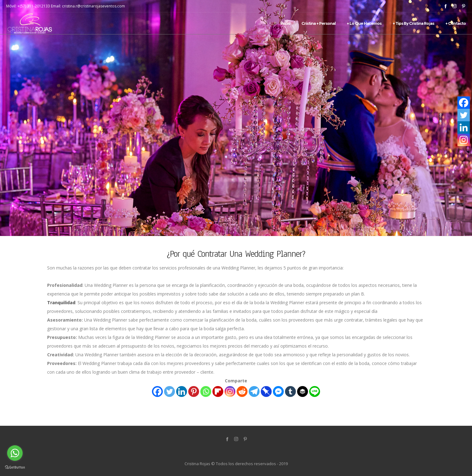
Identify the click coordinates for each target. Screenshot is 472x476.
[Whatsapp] (206, 391)
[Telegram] (254, 391)
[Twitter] (169, 391)
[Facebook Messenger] (278, 391)
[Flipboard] (218, 391)
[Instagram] (230, 391)
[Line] (315, 391)
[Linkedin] (182, 391)
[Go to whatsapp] (15, 453)
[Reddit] (242, 391)
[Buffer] (303, 391)
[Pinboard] (266, 391)
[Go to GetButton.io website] (15, 467)
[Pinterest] (194, 391)
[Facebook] (157, 391)
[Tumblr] (290, 391)
